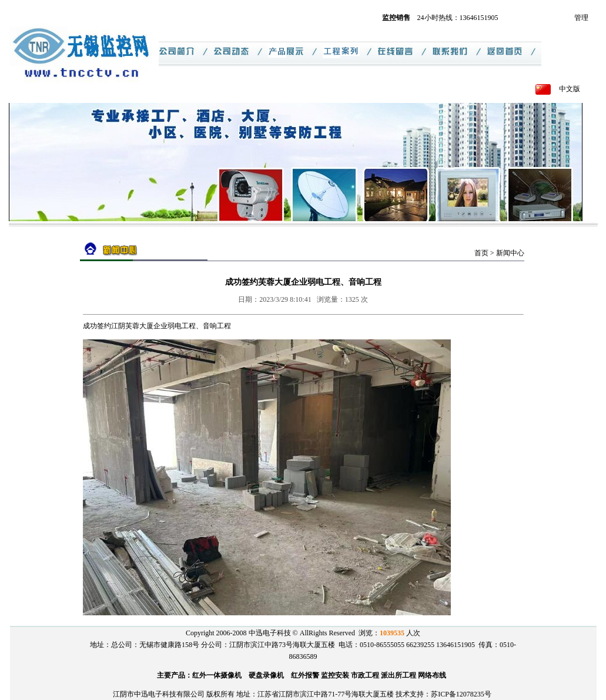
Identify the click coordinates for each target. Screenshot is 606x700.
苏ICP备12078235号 (461, 694)
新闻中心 (510, 253)
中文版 (570, 89)
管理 (581, 18)
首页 (481, 253)
